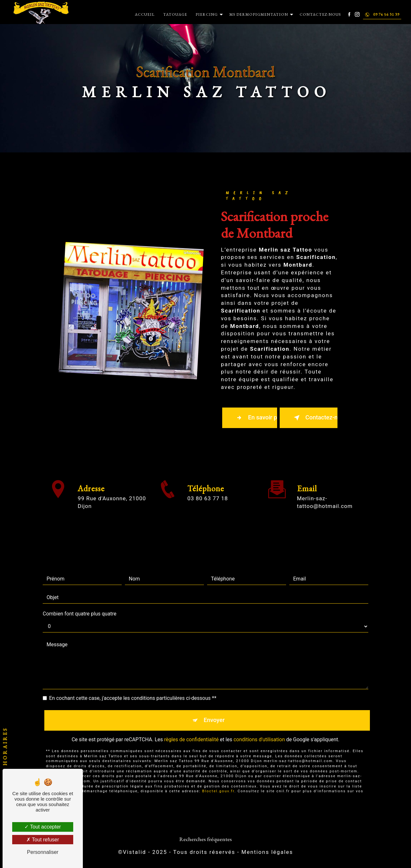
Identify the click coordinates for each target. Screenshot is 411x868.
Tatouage (175, 14)
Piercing (206, 14)
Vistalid (135, 854)
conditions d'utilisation (259, 734)
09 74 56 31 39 (382, 14)
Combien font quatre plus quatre (80, 607)
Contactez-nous (320, 14)
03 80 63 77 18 (207, 506)
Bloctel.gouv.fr (219, 786)
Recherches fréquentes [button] (205, 841)
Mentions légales (267, 854)
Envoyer (214, 714)
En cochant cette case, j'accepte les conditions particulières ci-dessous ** (133, 691)
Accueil (144, 14)
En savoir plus (256, 418)
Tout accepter (43, 827)
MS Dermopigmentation (258, 14)
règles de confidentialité (191, 734)
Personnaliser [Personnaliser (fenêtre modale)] (43, 852)
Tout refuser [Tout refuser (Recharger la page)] (43, 840)
